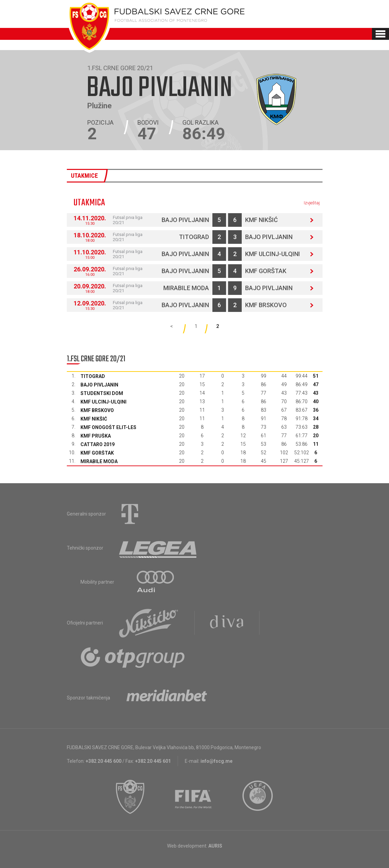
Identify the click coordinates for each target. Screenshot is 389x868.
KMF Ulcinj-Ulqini (273, 254)
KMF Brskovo (266, 305)
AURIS (215, 846)
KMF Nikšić (261, 220)
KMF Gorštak (266, 271)
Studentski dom (102, 393)
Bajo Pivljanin (185, 220)
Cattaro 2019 (98, 444)
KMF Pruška (96, 436)
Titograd (194, 237)
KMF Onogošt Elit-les (108, 427)
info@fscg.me (216, 761)
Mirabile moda (186, 288)
